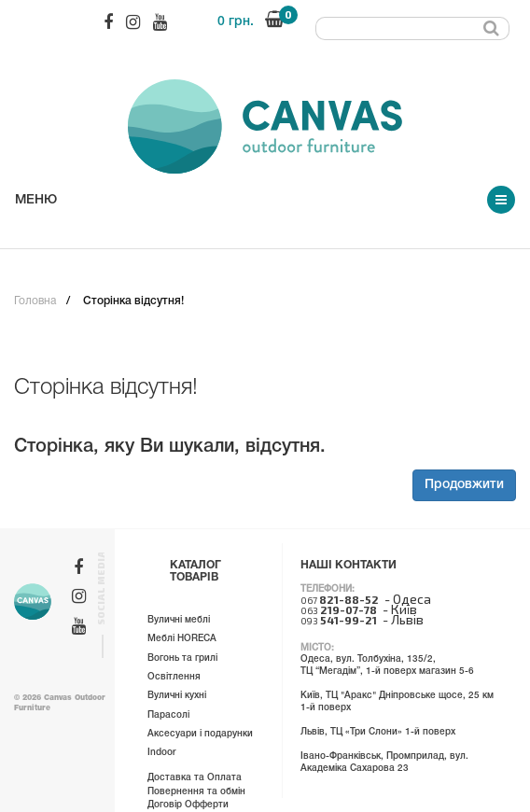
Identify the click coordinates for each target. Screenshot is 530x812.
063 (339, 610)
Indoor (162, 753)
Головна (35, 301)
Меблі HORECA (182, 639)
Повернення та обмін (196, 792)
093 (339, 621)
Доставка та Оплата (195, 778)
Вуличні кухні (177, 696)
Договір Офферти (188, 805)
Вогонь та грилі (182, 658)
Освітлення (174, 677)
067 (340, 600)
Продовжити (464, 485)
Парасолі (168, 715)
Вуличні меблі (179, 620)
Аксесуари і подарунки (200, 734)
